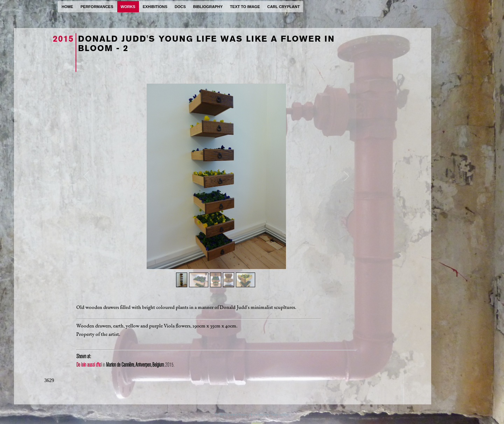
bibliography (208, 7)
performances (97, 7)
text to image (245, 7)
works (128, 7)
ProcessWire (280, 414)
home (67, 7)
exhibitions (155, 7)
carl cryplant (283, 7)
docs (180, 7)
